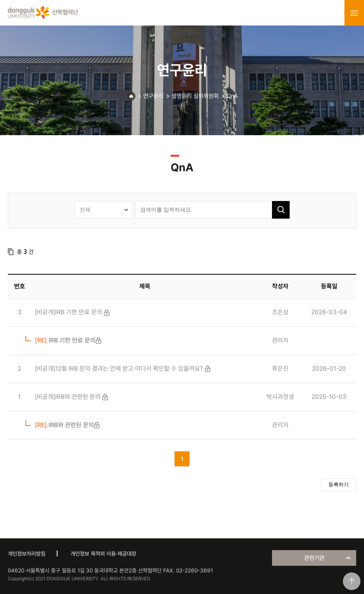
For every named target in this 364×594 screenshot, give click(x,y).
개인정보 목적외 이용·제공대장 (103, 554)
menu (354, 13)
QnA (232, 96)
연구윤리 (153, 96)
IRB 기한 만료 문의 (65, 340)
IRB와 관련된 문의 (64, 425)
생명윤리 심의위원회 (195, 96)
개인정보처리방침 (27, 554)
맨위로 (352, 581)
